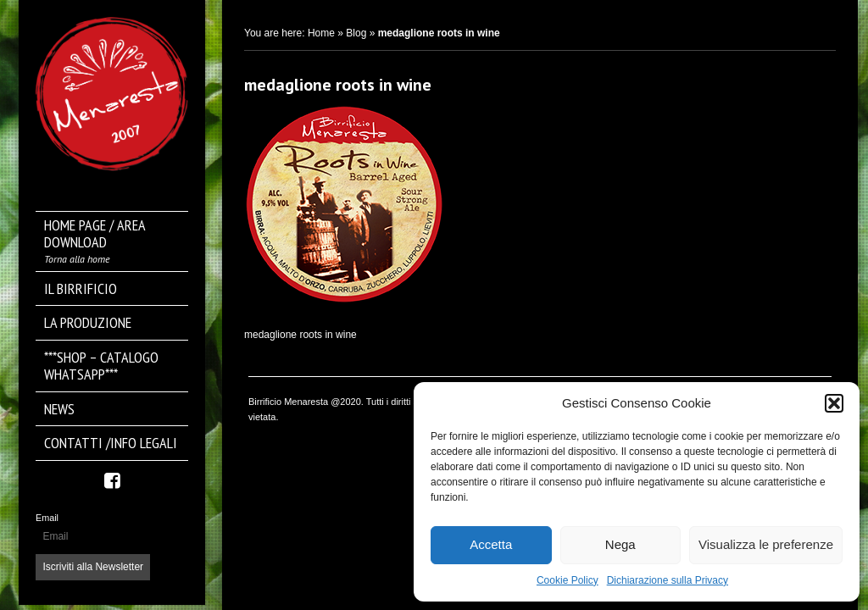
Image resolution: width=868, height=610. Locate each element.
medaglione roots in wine (338, 85)
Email (47, 518)
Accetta (491, 544)
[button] (834, 403)
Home (321, 33)
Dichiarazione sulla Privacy (668, 580)
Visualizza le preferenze (766, 544)
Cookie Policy (568, 580)
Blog (356, 33)
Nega (620, 544)
